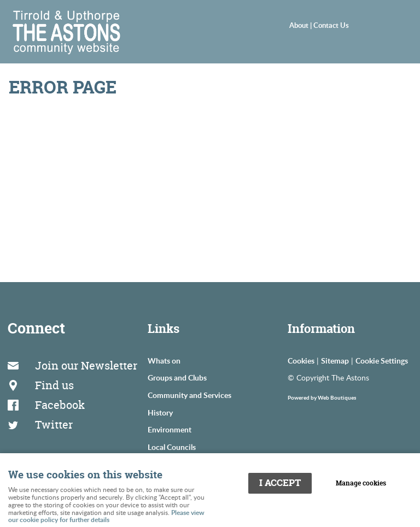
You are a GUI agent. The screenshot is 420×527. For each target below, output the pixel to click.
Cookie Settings (382, 360)
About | (301, 25)
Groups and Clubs (177, 377)
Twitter (54, 424)
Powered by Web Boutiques (322, 397)
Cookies (301, 360)
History (160, 412)
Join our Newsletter (86, 365)
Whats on (164, 360)
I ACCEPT (280, 483)
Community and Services (189, 395)
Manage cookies (361, 483)
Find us (54, 385)
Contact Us (331, 25)
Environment (170, 429)
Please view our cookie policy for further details (106, 516)
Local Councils (172, 447)
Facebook (60, 405)
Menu (390, 25)
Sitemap (335, 360)
